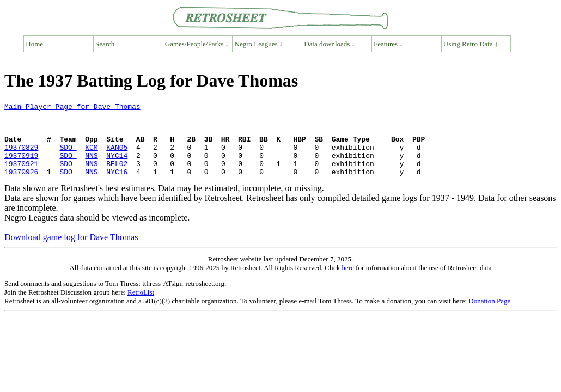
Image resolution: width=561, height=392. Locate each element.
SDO (68, 157)
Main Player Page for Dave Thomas (72, 108)
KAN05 (117, 157)
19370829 (21, 157)
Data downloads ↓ (330, 44)
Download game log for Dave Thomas (71, 252)
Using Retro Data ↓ (471, 44)
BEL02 (117, 176)
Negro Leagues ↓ (259, 44)
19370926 (21, 186)
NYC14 (117, 167)
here (347, 282)
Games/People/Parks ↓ (197, 44)
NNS (91, 167)
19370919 (21, 167)
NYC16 (117, 186)
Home (34, 44)
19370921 (21, 176)
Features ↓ (388, 44)
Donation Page (489, 316)
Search (105, 44)
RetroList (141, 307)
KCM (91, 157)
